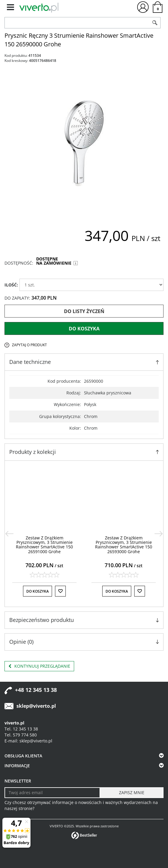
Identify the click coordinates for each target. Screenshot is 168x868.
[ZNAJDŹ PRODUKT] (77, 23)
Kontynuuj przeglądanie (39, 666)
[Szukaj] (155, 23)
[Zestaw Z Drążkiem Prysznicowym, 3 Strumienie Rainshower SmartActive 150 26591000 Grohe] (44, 545)
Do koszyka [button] (38, 591)
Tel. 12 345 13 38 (21, 729)
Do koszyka (84, 329)
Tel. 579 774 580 (21, 735)
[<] (9, 534)
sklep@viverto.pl (36, 706)
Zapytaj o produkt (29, 345)
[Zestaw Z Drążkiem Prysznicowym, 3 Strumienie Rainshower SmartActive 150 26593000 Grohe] (124, 545)
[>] (159, 534)
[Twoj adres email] (52, 793)
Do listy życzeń (84, 311)
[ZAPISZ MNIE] (132, 793)
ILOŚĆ (11, 285)
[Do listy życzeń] (60, 591)
